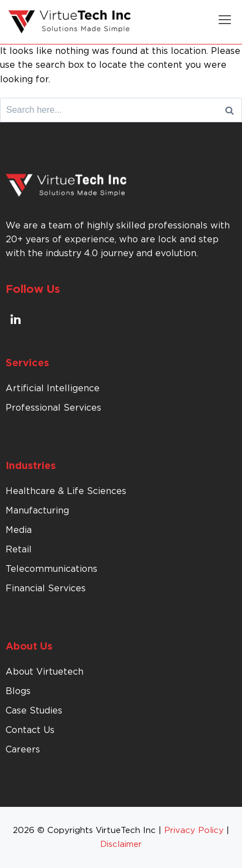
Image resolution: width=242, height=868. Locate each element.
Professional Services (53, 408)
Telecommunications (51, 569)
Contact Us (30, 730)
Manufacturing (37, 511)
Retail (19, 550)
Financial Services (46, 588)
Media (19, 530)
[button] (225, 22)
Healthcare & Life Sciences (66, 491)
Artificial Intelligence (53, 388)
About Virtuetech (45, 672)
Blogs (18, 691)
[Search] (229, 110)
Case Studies (34, 711)
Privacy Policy (194, 830)
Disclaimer (121, 844)
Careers (23, 750)
